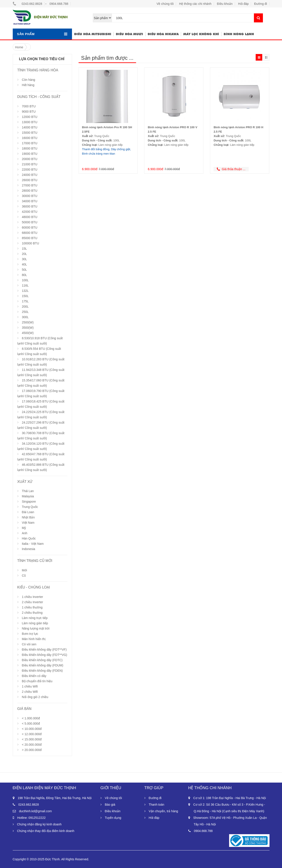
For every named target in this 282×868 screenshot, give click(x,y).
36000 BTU (30, 206)
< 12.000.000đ (32, 734)
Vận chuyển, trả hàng (163, 811)
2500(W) (28, 322)
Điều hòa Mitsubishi (93, 34)
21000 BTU (30, 164)
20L (24, 254)
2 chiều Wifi (30, 692)
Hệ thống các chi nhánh (195, 4)
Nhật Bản (28, 517)
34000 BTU (30, 201)
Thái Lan (28, 491)
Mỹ (24, 528)
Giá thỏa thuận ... (231, 169)
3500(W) (28, 328)
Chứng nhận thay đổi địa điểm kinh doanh (46, 831)
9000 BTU (29, 112)
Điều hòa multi (129, 34)
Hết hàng (28, 85)
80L (24, 275)
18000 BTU (30, 148)
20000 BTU (30, 159)
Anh (24, 533)
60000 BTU (30, 227)
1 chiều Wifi (30, 686)
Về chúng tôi (165, 4)
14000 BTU (30, 127)
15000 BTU (30, 133)
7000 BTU (29, 106)
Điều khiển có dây (34, 676)
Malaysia (28, 496)
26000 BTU (30, 180)
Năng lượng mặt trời (36, 628)
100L (25, 280)
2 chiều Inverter (32, 602)
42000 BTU (30, 212)
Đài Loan (28, 512)
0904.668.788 (59, 4)
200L (25, 307)
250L (25, 312)
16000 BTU (30, 138)
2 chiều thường (32, 613)
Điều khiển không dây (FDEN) (42, 671)
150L (25, 296)
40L (24, 264)
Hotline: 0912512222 (31, 818)
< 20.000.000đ (32, 745)
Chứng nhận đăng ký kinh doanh (39, 824)
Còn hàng (28, 80)
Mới (24, 570)
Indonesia (28, 549)
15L (24, 249)
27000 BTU (30, 185)
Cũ (24, 576)
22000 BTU (30, 170)
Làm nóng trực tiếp (35, 618)
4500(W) (28, 333)
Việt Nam (28, 523)
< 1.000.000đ (31, 718)
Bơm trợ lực (30, 634)
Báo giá (110, 805)
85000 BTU (30, 238)
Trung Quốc (30, 507)
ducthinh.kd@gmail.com (36, 811)
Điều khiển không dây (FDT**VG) (44, 655)
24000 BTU (30, 175)
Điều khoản (225, 4)
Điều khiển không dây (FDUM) (42, 665)
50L (24, 270)
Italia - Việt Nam (33, 544)
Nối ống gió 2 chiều (35, 697)
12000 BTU (30, 117)
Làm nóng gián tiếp (35, 623)
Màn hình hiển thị (34, 639)
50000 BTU (30, 222)
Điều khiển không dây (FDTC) (42, 660)
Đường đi (260, 4)
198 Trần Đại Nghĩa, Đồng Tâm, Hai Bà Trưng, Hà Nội (55, 798)
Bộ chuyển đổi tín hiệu (37, 681)
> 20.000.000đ (32, 750)
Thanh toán (157, 805)
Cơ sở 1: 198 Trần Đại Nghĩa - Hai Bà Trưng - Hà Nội (230, 798)
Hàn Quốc (29, 538)
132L (25, 291)
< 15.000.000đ (32, 739)
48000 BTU (30, 217)
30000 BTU (30, 196)
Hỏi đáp (243, 4)
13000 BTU (30, 122)
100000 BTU (30, 243)
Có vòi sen (29, 644)
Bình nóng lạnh (239, 34)
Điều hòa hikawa (163, 34)
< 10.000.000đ (32, 729)
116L (25, 285)
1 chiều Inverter (32, 597)
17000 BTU (30, 143)
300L (25, 317)
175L (25, 301)
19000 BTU (30, 154)
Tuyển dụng (113, 818)
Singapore (29, 502)
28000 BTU (30, 191)
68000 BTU (30, 233)
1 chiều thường (32, 607)
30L (24, 259)
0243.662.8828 (32, 4)
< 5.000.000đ (31, 724)
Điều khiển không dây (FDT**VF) (44, 650)
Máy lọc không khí (201, 34)
